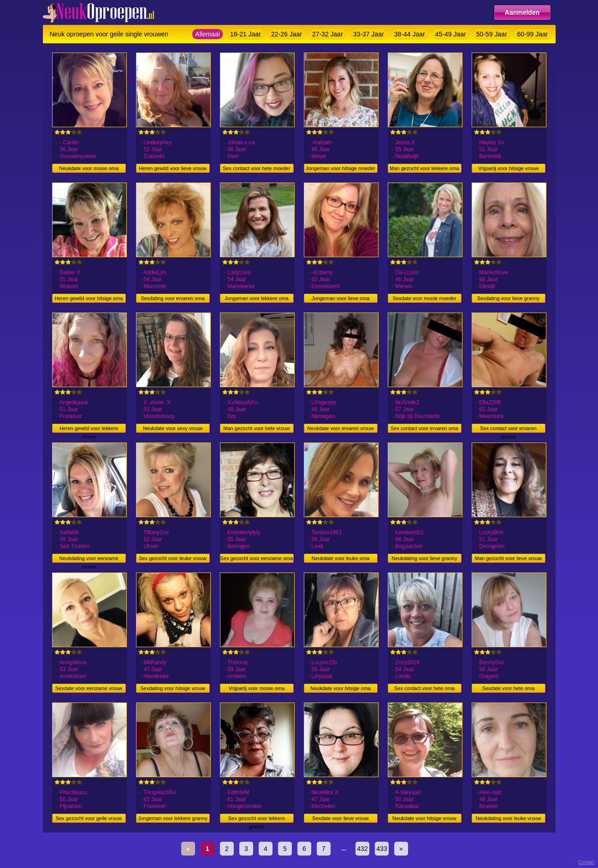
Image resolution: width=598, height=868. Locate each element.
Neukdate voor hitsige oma (340, 688)
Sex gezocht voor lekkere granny (257, 819)
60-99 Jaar (533, 34)
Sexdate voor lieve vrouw (340, 818)
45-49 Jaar (451, 34)
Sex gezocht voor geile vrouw (89, 818)
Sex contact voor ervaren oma (424, 428)
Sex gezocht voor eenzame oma (257, 558)
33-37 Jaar (369, 34)
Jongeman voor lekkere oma (257, 298)
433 (382, 849)
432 (362, 849)
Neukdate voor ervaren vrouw (340, 428)
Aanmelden (522, 12)
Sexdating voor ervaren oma (172, 298)
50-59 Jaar (492, 34)
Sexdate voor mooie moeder (424, 298)
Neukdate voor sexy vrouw (173, 428)
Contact (586, 862)
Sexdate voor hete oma (509, 688)
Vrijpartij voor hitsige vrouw (508, 168)
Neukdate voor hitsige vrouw (424, 818)
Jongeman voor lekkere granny (173, 818)
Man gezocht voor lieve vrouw (509, 558)
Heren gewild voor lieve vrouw (173, 168)
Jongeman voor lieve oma (341, 298)
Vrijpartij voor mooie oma (257, 688)
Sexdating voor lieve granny (509, 298)
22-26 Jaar (287, 34)
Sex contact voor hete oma (424, 688)
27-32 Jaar (328, 34)
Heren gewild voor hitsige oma (89, 298)
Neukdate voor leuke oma (340, 558)
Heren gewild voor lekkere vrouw (89, 429)
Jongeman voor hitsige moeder (340, 168)
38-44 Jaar (410, 34)
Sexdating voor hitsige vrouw (173, 688)
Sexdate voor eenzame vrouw (89, 688)
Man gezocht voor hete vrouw (256, 428)
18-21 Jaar (246, 34)
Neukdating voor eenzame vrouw (89, 559)
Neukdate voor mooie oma (89, 168)
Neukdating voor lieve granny (424, 558)
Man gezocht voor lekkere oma (424, 168)
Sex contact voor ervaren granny (508, 429)
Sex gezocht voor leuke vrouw (173, 558)
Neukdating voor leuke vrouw (509, 818)
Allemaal (207, 34)
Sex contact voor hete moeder (257, 168)
